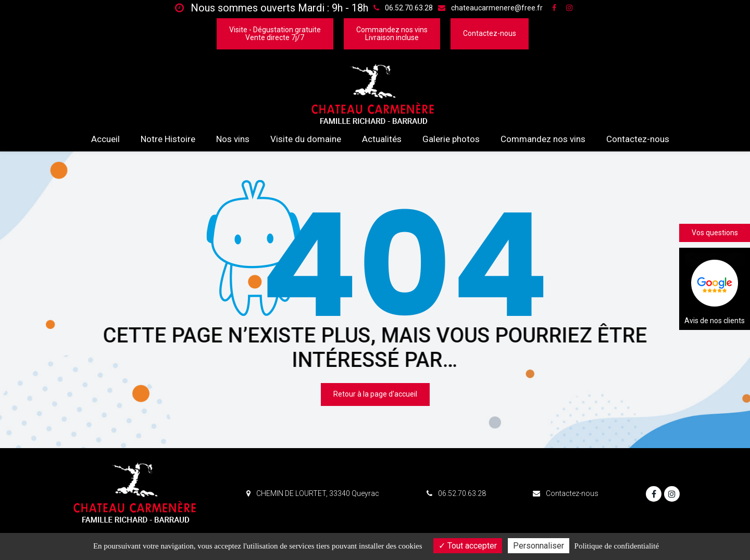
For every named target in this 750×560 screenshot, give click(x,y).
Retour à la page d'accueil (375, 394)
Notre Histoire (168, 139)
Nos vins (233, 139)
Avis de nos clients (715, 289)
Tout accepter (468, 546)
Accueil (105, 139)
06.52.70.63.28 (456, 493)
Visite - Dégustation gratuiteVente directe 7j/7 (275, 34)
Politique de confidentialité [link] (617, 546)
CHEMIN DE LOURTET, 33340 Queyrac (313, 493)
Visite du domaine (306, 139)
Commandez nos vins (543, 139)
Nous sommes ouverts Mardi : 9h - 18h (272, 8)
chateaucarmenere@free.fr (490, 8)
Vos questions (715, 233)
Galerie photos (451, 139)
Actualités (382, 139)
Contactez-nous (490, 33)
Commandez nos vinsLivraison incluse (392, 34)
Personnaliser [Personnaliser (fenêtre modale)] (539, 546)
